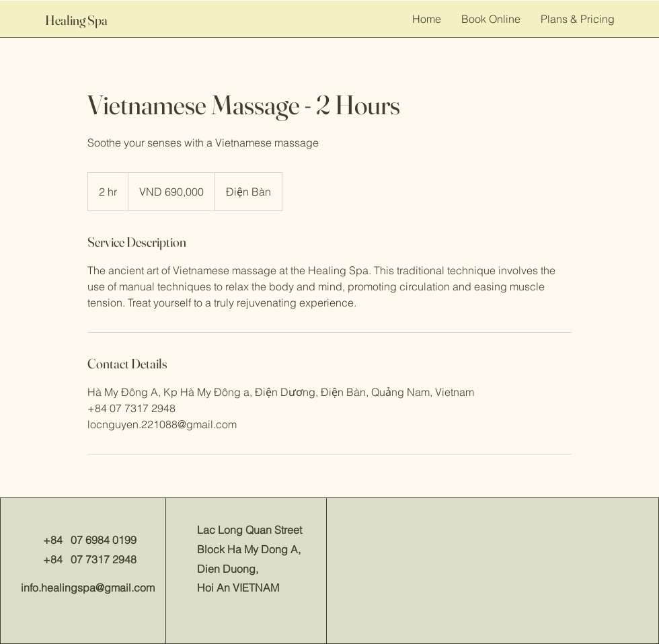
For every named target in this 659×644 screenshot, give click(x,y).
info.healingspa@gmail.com (88, 588)
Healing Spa (76, 20)
